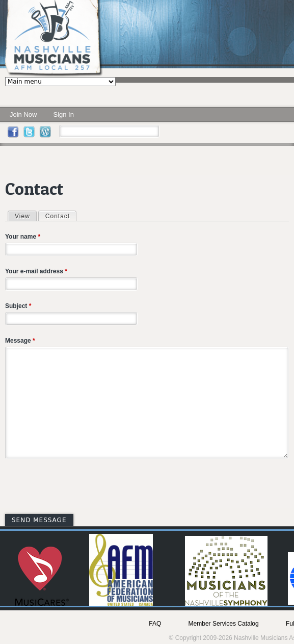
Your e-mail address (36, 271)
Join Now (23, 114)
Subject (18, 306)
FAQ (155, 624)
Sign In (63, 114)
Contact (61, 216)
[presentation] (83, 488)
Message (20, 341)
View (22, 216)
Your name (23, 237)
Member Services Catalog (224, 624)
